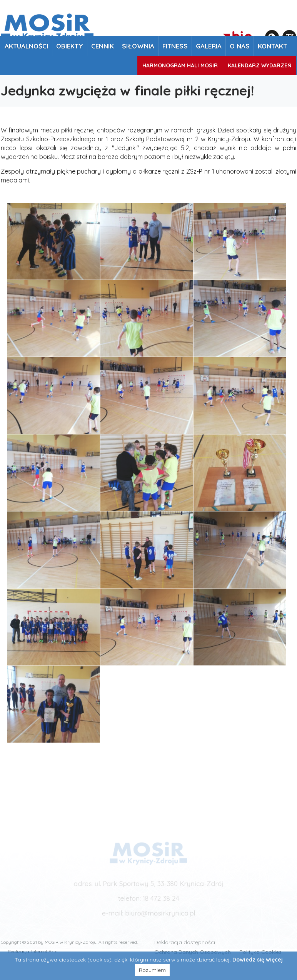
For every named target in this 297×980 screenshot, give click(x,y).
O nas (240, 46)
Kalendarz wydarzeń (259, 65)
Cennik (103, 46)
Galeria (209, 46)
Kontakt (272, 46)
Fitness (175, 46)
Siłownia (138, 46)
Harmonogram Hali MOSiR (180, 65)
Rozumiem (152, 970)
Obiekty (70, 46)
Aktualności (26, 46)
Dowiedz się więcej (258, 960)
